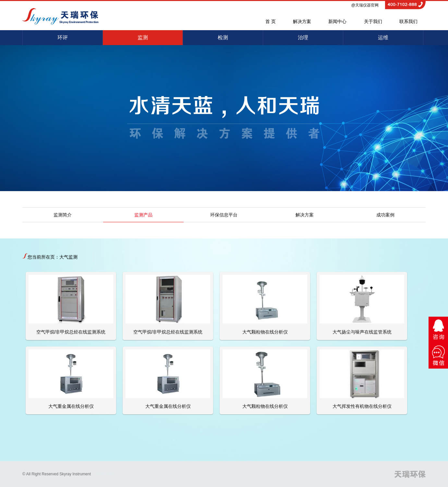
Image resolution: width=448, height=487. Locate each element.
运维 (383, 37)
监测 (143, 37)
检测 (223, 37)
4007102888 (405, 3)
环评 (63, 37)
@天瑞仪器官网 (365, 5)
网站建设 (105, 474)
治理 (303, 37)
